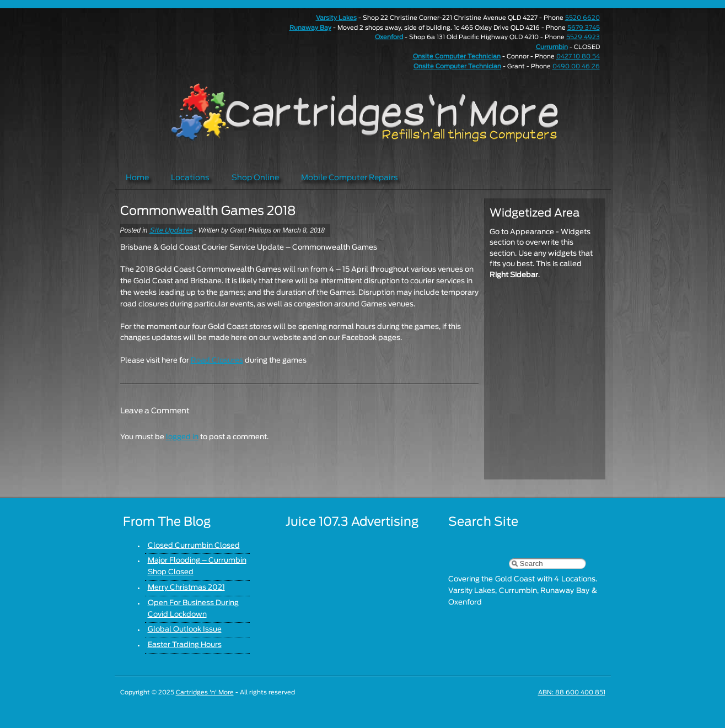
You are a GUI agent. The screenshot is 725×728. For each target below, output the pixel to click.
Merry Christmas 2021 (186, 588)
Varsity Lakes (336, 18)
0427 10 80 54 (578, 56)
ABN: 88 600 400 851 (572, 692)
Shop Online (255, 178)
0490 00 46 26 (576, 66)
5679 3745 (584, 28)
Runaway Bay (310, 28)
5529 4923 (583, 37)
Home (137, 178)
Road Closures (217, 361)
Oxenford (389, 37)
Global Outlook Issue (185, 630)
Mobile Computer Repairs (350, 178)
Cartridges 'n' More (205, 692)
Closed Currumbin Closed (194, 546)
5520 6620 (582, 18)
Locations (190, 178)
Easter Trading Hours (185, 645)
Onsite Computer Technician (457, 56)
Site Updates (171, 230)
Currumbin (552, 47)
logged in (182, 437)
